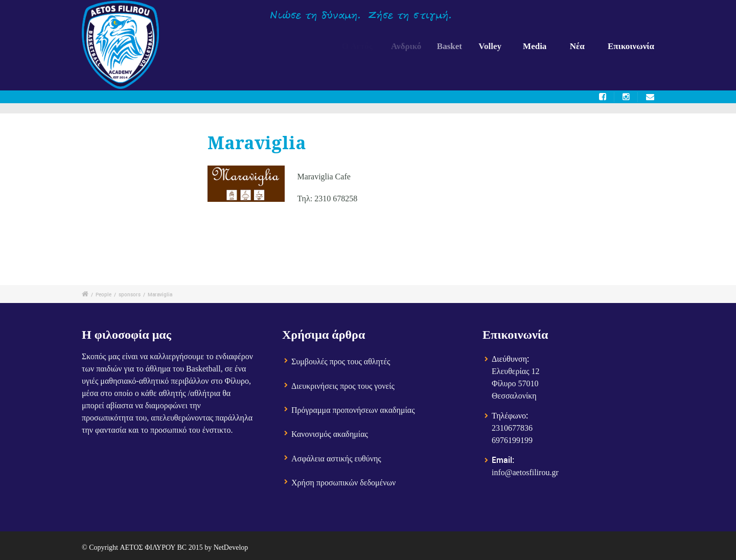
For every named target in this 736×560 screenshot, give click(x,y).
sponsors (130, 294)
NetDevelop (231, 547)
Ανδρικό (410, 46)
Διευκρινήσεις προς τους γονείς (343, 387)
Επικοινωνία (631, 46)
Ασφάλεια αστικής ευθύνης (336, 459)
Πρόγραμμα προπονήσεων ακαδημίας (353, 411)
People (103, 294)
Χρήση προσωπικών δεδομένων (343, 483)
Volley (495, 46)
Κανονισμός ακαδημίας (330, 435)
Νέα (577, 46)
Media (536, 46)
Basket (456, 46)
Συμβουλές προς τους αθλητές (341, 362)
